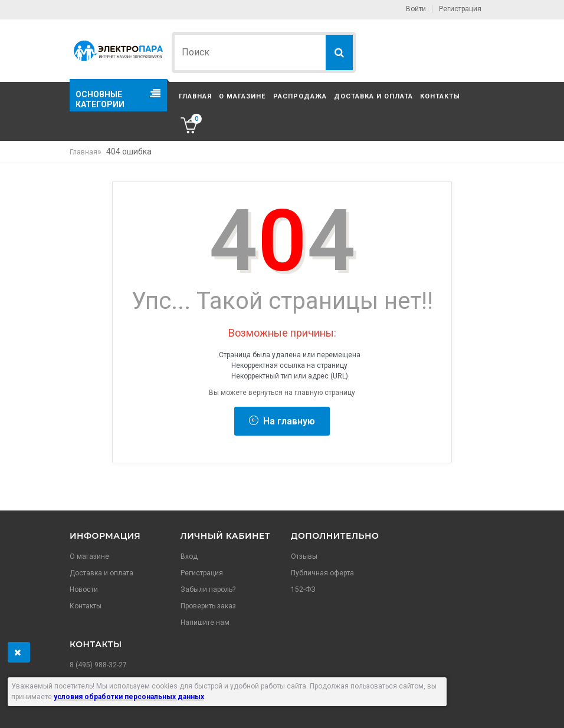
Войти (416, 9)
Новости (84, 589)
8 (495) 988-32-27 (98, 665)
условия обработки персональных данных (129, 697)
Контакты (440, 96)
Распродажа (300, 96)
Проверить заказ (208, 606)
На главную (282, 421)
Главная (195, 96)
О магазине (242, 96)
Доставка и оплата (373, 96)
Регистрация (460, 9)
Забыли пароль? (208, 589)
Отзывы (304, 556)
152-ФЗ (303, 589)
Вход (189, 556)
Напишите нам (205, 622)
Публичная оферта (322, 573)
